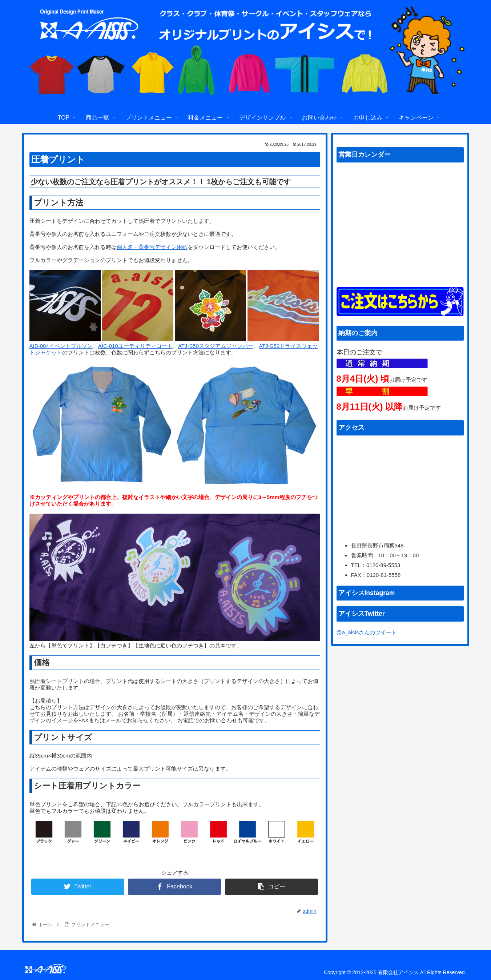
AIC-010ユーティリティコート (135, 346)
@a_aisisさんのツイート (367, 632)
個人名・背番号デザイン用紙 (152, 247)
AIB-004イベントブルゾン (61, 346)
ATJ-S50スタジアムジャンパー (216, 346)
